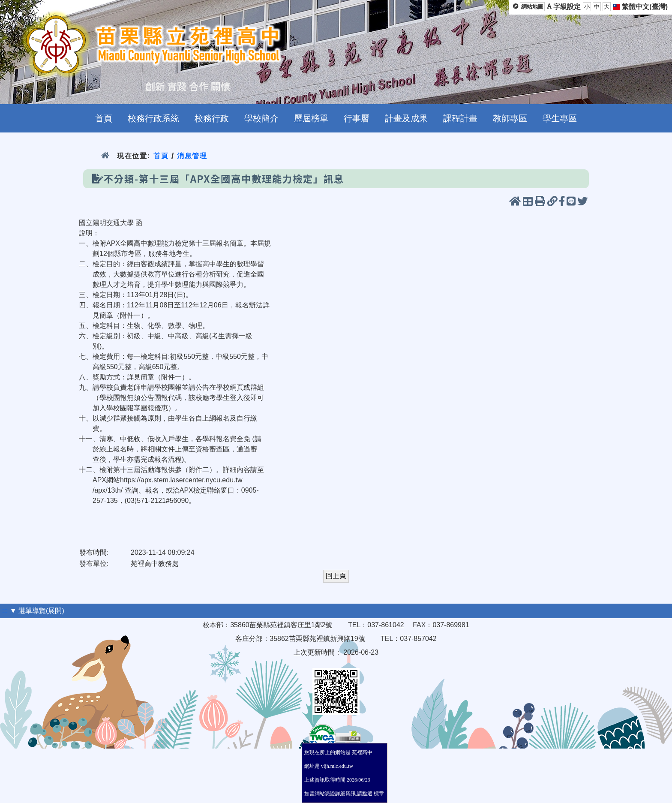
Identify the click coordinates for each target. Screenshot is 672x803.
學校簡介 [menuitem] (261, 118)
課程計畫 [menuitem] (460, 118)
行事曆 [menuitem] (357, 118)
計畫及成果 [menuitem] (406, 118)
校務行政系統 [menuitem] (153, 118)
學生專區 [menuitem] (560, 118)
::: (5, 611)
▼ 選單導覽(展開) (37, 611)
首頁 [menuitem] (104, 118)
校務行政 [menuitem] (212, 118)
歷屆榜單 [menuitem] (311, 118)
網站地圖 (532, 7)
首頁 (161, 156)
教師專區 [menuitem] (510, 118)
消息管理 (192, 156)
